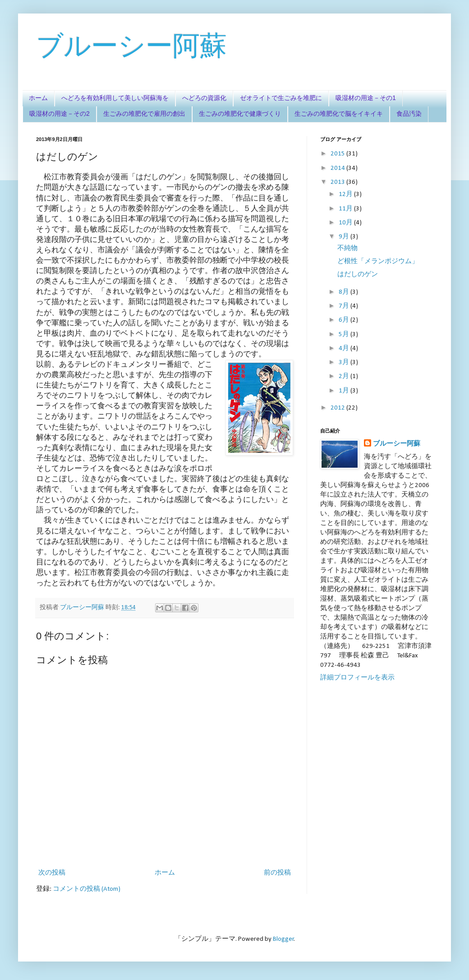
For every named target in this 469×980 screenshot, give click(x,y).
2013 (338, 182)
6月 (345, 320)
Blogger (283, 939)
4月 (345, 349)
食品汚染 (409, 114)
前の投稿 (277, 873)
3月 (345, 362)
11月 (346, 209)
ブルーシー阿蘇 (131, 46)
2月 (345, 376)
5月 (345, 335)
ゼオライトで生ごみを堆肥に (281, 98)
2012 (338, 408)
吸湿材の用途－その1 (366, 98)
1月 (345, 391)
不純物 (347, 248)
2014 (338, 168)
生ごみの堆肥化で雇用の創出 (144, 114)
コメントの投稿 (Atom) (87, 889)
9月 (345, 237)
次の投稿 (52, 873)
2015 (338, 154)
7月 (345, 306)
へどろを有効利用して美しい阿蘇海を (115, 98)
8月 (345, 292)
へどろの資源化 (204, 98)
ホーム (38, 98)
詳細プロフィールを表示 (357, 678)
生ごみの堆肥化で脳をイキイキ (339, 114)
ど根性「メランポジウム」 (378, 262)
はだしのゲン (358, 275)
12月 (346, 194)
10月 (346, 223)
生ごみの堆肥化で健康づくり (240, 114)
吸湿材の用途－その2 (60, 114)
